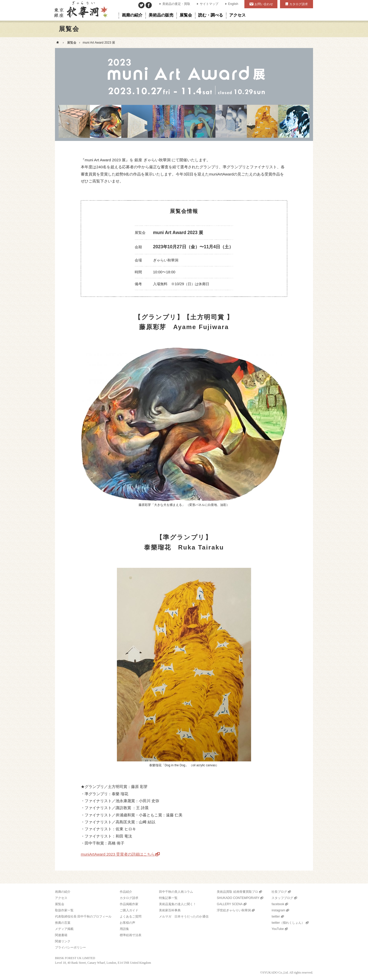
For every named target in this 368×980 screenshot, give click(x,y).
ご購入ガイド (129, 910)
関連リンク (63, 941)
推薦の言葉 (63, 923)
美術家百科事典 (170, 910)
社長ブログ (279, 892)
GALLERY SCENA (230, 904)
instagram (278, 910)
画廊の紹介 (63, 892)
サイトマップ (209, 4)
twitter (276, 917)
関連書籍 (61, 935)
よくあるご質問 (131, 917)
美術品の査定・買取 (176, 4)
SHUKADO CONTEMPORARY (238, 898)
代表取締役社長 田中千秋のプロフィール (83, 917)
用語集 (124, 929)
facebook (278, 904)
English (233, 4)
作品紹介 (126, 892)
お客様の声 (127, 923)
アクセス (61, 898)
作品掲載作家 (129, 904)
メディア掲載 (64, 929)
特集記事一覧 (168, 898)
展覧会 (72, 43)
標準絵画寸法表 (131, 935)
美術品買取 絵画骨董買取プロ (237, 892)
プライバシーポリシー (70, 947)
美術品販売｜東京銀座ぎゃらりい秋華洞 (80, 10)
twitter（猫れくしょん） (288, 923)
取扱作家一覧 (64, 910)
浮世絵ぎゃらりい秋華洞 (234, 910)
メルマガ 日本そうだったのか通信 (184, 917)
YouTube (278, 929)
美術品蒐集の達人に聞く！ (178, 904)
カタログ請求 (299, 4)
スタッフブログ (282, 898)
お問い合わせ (264, 4)
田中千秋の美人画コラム (176, 892)
